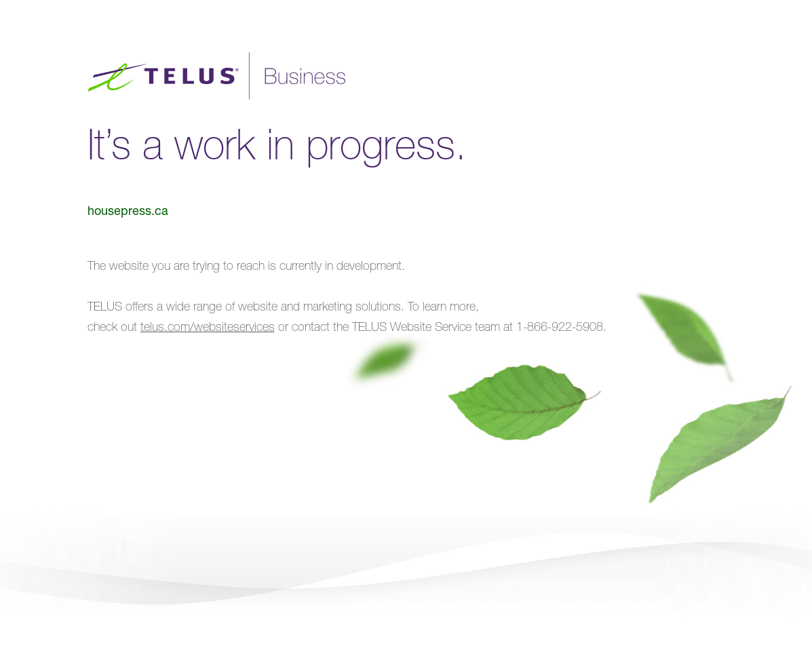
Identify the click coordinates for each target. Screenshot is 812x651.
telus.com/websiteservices (208, 328)
